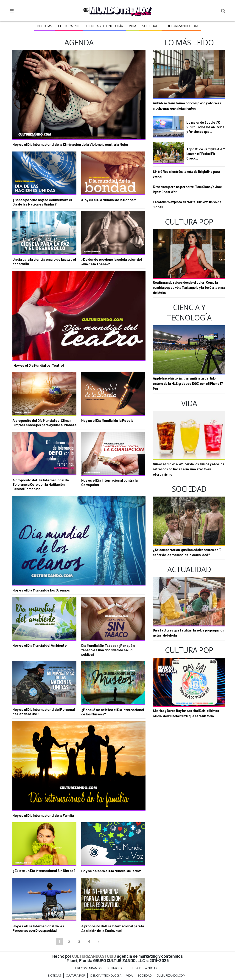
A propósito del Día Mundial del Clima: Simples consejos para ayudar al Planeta (44, 423)
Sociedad (150, 26)
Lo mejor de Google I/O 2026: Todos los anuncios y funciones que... (205, 127)
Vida (133, 26)
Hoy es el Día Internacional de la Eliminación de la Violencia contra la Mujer (70, 144)
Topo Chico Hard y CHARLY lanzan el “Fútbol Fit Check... (206, 153)
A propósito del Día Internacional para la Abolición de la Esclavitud (113, 928)
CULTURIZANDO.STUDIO (94, 956)
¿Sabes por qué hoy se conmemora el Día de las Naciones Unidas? (42, 202)
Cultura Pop (69, 26)
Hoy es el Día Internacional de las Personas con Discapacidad (38, 928)
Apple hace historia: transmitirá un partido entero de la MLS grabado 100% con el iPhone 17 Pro (188, 383)
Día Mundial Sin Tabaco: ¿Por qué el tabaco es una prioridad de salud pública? (109, 650)
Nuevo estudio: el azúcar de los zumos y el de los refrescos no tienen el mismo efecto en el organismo (189, 469)
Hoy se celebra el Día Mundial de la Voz (111, 871)
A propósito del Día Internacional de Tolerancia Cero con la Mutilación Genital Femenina (41, 484)
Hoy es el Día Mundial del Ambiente (39, 645)
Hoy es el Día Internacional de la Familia (43, 815)
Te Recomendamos (88, 968)
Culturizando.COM (181, 26)
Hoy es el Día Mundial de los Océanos (41, 590)
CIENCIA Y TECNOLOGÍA (105, 26)
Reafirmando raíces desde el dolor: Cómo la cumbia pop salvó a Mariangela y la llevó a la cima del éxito (189, 288)
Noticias (45, 26)
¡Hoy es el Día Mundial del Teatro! (38, 365)
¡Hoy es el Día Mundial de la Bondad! (109, 200)
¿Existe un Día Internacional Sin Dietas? (44, 870)
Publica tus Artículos (144, 968)
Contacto (114, 968)
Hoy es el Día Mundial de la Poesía (107, 420)
